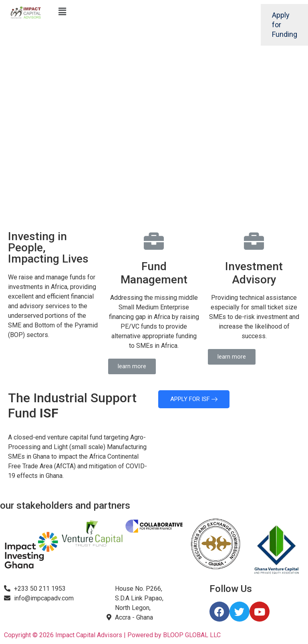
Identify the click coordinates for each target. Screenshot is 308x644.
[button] (132, 366)
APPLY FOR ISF (194, 399)
